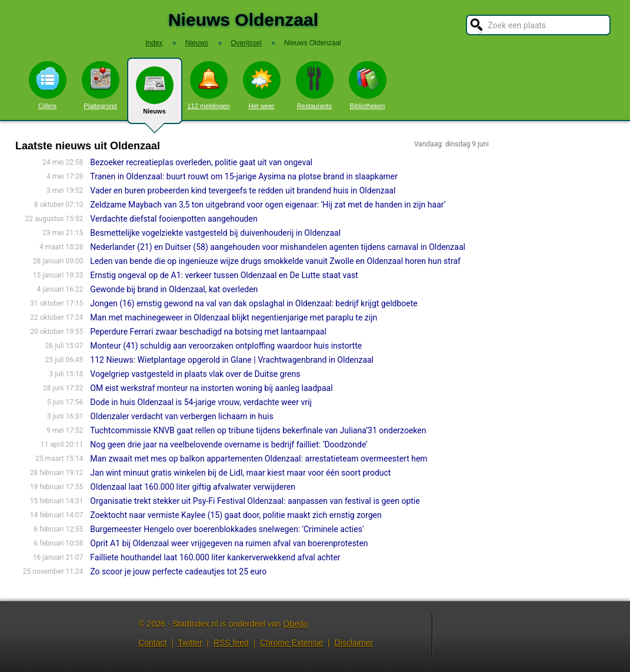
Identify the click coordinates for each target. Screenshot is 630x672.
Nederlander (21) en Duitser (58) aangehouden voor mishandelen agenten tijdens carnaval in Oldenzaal (278, 247)
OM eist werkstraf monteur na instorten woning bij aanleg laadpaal (211, 388)
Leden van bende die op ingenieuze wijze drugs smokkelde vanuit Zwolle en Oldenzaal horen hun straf (275, 261)
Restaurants (315, 85)
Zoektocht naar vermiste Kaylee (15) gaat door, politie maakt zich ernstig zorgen (236, 515)
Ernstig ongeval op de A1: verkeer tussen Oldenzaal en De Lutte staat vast (224, 275)
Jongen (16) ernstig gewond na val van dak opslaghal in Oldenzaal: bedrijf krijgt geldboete (254, 303)
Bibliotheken (368, 85)
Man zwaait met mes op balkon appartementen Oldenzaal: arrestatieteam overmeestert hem (259, 459)
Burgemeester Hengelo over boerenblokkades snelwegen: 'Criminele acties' (227, 529)
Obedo (295, 624)
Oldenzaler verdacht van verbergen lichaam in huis (181, 416)
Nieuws (155, 95)
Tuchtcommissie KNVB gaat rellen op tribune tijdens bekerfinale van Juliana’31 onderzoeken (258, 430)
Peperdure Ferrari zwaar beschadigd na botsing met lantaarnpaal (208, 332)
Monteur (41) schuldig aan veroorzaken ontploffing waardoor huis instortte (226, 346)
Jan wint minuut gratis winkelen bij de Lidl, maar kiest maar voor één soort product (240, 473)
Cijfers (48, 85)
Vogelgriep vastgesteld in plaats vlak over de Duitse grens (195, 374)
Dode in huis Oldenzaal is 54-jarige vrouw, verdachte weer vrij (201, 402)
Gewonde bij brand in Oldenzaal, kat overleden (174, 289)
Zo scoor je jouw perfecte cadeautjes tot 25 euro (178, 571)
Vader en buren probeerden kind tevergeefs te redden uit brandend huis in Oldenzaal (243, 190)
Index (154, 43)
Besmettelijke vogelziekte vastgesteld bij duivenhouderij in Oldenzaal (215, 233)
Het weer (262, 85)
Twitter (190, 643)
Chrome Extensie (291, 643)
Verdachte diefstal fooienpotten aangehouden (174, 219)
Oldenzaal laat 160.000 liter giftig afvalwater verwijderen (193, 487)
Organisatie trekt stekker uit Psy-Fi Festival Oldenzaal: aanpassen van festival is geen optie (255, 501)
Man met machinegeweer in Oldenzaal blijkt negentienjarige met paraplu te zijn (234, 317)
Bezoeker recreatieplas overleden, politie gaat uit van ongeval (201, 162)
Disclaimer (354, 643)
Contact (152, 643)
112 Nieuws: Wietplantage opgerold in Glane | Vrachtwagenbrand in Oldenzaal (232, 360)
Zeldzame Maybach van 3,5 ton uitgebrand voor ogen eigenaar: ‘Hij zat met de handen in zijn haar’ (268, 205)
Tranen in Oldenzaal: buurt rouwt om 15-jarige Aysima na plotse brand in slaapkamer (244, 176)
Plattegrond (101, 85)
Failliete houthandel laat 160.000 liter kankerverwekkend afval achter (215, 557)
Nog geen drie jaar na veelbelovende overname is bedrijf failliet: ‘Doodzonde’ (229, 444)
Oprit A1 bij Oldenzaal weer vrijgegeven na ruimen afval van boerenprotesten (229, 543)
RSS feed (231, 643)
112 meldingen (208, 85)
